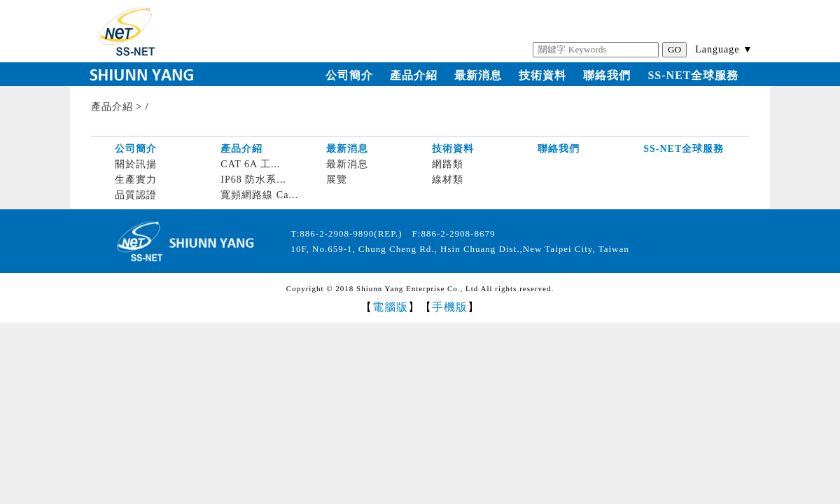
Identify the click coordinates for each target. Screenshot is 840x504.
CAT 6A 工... (250, 164)
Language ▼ (724, 49)
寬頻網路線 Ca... (259, 195)
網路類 (448, 164)
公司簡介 (349, 75)
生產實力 (136, 180)
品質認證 (136, 195)
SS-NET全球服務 (693, 75)
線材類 (448, 180)
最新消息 (478, 75)
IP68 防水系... (253, 180)
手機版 (450, 307)
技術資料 (542, 75)
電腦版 (390, 307)
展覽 (337, 180)
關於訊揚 (136, 164)
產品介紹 (414, 75)
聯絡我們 (607, 75)
